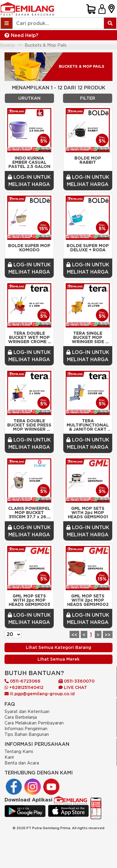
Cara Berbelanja (21, 717)
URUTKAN (29, 98)
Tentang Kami (19, 751)
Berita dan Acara (22, 763)
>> (108, 635)
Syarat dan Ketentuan (27, 711)
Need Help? (21, 35)
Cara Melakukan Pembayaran (34, 723)
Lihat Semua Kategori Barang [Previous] (58, 647)
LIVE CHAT (73, 687)
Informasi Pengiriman (26, 728)
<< (74, 635)
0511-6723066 (22, 681)
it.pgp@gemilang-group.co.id (40, 694)
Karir (9, 757)
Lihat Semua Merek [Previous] (58, 659)
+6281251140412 (24, 687)
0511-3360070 (76, 681)
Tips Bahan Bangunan (27, 734)
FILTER (88, 98)
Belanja (7, 45)
